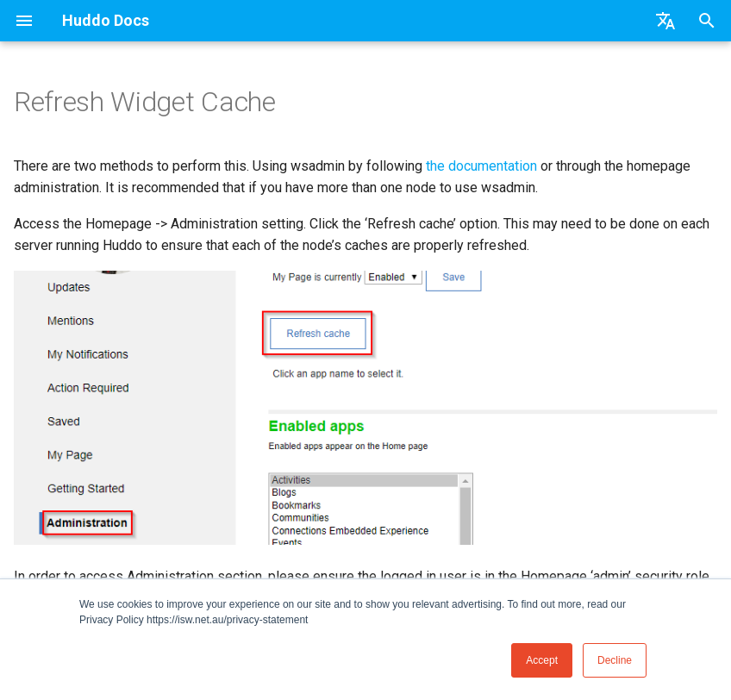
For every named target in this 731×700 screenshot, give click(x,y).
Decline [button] (615, 660)
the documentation (481, 166)
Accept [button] (542, 660)
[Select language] (665, 21)
